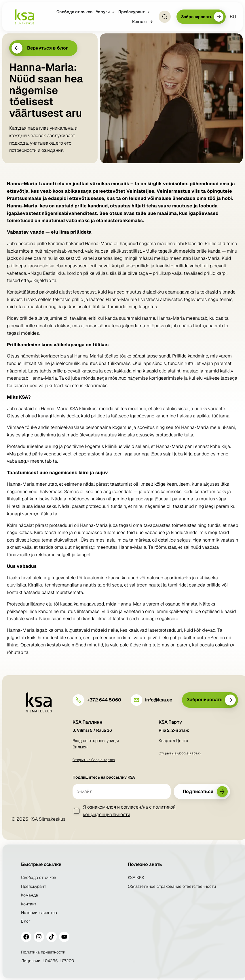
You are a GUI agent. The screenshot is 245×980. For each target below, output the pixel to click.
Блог (26, 921)
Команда (30, 895)
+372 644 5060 (104, 700)
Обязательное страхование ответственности (172, 886)
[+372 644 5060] (78, 700)
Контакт (29, 904)
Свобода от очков (39, 877)
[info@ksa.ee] (136, 700)
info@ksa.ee (159, 700)
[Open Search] (165, 17)
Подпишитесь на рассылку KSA (104, 777)
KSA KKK (136, 877)
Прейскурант (34, 886)
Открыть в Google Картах (94, 760)
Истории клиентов (39, 913)
